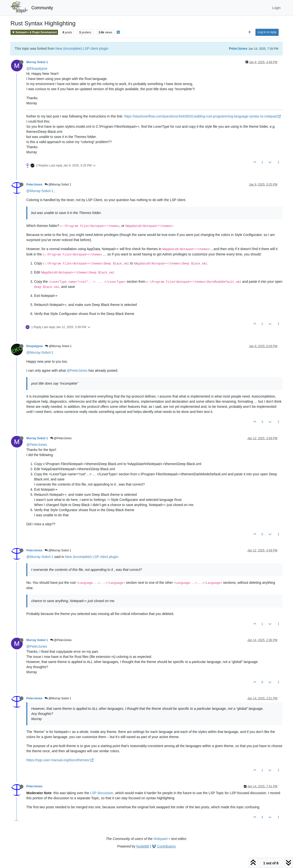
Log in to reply (267, 32)
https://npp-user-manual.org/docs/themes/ (60, 760)
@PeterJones (77, 371)
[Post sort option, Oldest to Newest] (249, 32)
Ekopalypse (35, 346)
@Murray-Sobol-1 (40, 191)
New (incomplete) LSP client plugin (82, 49)
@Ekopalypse (37, 68)
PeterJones (238, 49)
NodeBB (143, 846)
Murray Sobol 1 (37, 62)
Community (42, 8)
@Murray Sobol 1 (58, 185)
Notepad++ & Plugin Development (34, 32)
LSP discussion (102, 793)
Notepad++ (162, 839)
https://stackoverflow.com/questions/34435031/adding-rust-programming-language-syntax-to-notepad (202, 116)
